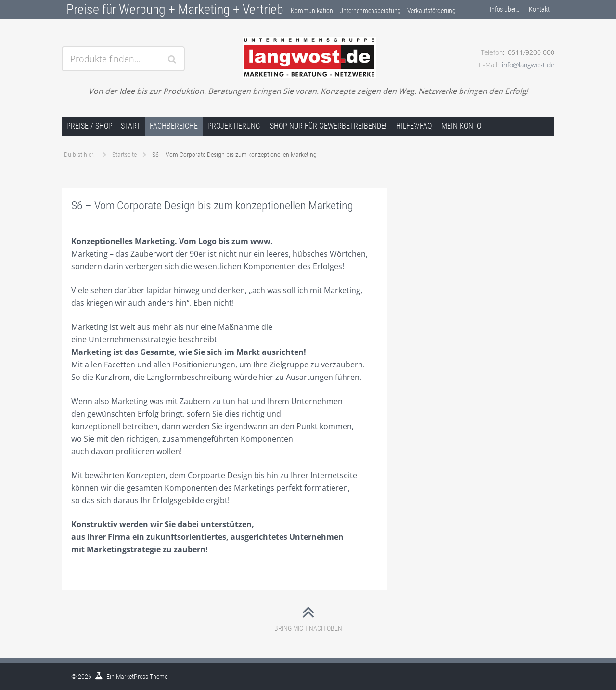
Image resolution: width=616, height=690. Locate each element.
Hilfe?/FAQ (414, 126)
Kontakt (539, 9)
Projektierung (234, 126)
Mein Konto (461, 126)
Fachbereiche (174, 126)
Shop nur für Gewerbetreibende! (328, 126)
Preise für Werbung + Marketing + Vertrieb (175, 9)
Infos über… (505, 9)
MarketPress (132, 677)
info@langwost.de (528, 65)
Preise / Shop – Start (103, 126)
